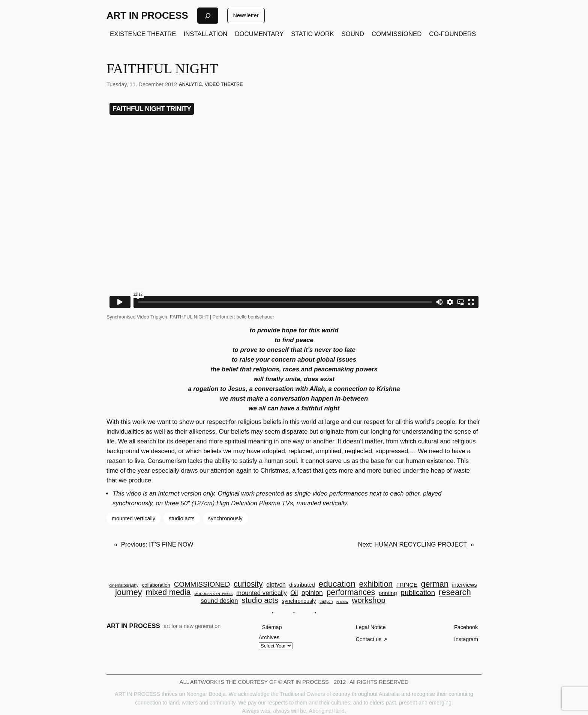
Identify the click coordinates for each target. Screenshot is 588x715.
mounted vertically (133, 518)
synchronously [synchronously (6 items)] (299, 601)
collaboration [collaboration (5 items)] (156, 585)
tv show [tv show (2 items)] (342, 602)
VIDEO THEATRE (224, 84)
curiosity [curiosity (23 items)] (248, 584)
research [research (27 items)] (455, 592)
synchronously (225, 518)
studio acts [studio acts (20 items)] (260, 600)
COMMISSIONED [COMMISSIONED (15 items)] (202, 585)
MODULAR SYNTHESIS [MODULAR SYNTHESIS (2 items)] (213, 594)
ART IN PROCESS (147, 15)
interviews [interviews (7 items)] (465, 585)
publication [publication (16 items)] (418, 593)
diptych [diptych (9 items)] (276, 584)
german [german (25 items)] (435, 584)
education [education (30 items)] (337, 584)
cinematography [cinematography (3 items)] (124, 585)
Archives (269, 637)
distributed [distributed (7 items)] (302, 585)
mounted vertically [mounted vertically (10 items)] (262, 593)
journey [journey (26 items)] (129, 592)
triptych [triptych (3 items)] (326, 602)
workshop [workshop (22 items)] (369, 600)
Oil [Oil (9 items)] (294, 593)
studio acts (182, 518)
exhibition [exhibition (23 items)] (376, 584)
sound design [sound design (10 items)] (219, 601)
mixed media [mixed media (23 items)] (168, 592)
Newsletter (246, 15)
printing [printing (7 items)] (388, 593)
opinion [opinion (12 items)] (312, 593)
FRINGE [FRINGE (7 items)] (407, 585)
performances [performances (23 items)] (351, 592)
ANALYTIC (190, 84)
